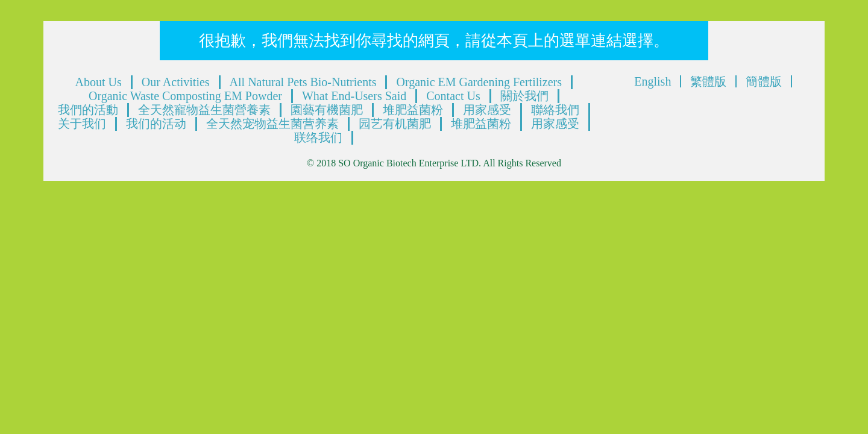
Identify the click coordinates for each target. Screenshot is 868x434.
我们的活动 (156, 124)
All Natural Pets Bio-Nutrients (303, 82)
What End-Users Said (354, 96)
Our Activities (176, 82)
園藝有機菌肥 (327, 110)
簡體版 (764, 81)
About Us (99, 82)
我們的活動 (88, 110)
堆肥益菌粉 (413, 110)
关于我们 (82, 124)
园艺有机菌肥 (395, 124)
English (653, 81)
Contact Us (453, 96)
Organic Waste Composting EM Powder (185, 96)
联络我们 (318, 137)
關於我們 (524, 96)
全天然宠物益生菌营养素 (272, 124)
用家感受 (487, 110)
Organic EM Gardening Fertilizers (479, 82)
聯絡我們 (555, 110)
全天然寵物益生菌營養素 (204, 110)
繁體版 (708, 81)
